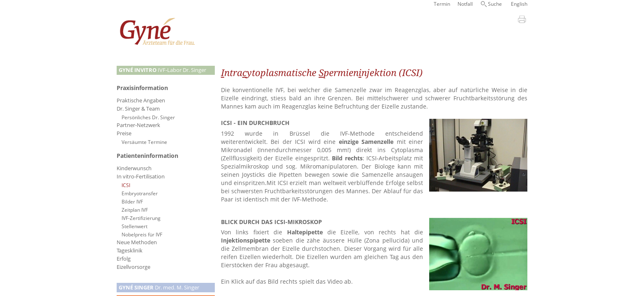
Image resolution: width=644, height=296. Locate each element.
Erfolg (124, 259)
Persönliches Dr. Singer (148, 117)
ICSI (126, 185)
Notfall (465, 4)
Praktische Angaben (141, 101)
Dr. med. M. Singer (159, 288)
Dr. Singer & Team (138, 109)
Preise (124, 133)
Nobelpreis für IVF (142, 234)
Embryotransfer (140, 193)
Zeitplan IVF (135, 210)
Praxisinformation (142, 88)
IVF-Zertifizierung (141, 218)
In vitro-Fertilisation (141, 177)
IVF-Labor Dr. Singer (162, 70)
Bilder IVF (132, 201)
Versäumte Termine (144, 142)
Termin (442, 4)
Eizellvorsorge (133, 267)
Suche (495, 4)
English (519, 4)
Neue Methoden (137, 242)
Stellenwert (135, 226)
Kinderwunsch (134, 168)
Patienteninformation (147, 156)
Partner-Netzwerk (138, 125)
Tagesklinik (130, 251)
